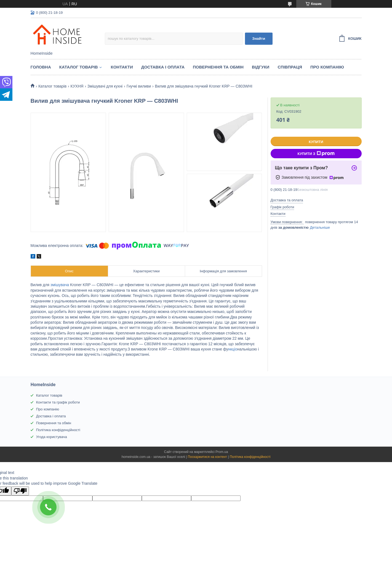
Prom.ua (222, 452)
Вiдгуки (261, 67)
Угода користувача (52, 437)
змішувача (60, 285)
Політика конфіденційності (58, 430)
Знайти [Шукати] (259, 39)
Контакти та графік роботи (58, 402)
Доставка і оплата (163, 67)
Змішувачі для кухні (105, 86)
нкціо (233, 349)
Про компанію (327, 67)
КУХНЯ (77, 86)
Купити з (316, 154)
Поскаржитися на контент (207, 457)
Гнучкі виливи (139, 86)
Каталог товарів (49, 395)
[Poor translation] (20, 491)
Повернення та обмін (218, 67)
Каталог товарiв (79, 67)
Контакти (122, 67)
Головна (41, 67)
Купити (316, 142)
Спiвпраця (290, 67)
